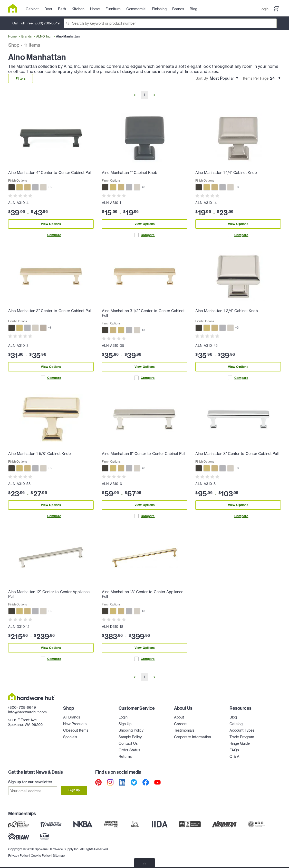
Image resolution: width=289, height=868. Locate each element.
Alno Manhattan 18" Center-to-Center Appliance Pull (143, 594)
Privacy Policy (18, 855)
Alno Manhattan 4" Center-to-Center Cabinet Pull (50, 173)
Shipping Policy (131, 730)
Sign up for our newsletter (30, 782)
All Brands (72, 717)
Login (264, 9)
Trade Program (242, 737)
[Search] (170, 23)
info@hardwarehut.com (27, 712)
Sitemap (59, 855)
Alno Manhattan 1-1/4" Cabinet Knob (226, 173)
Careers (181, 724)
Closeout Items (76, 730)
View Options (51, 224)
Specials (70, 737)
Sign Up (125, 724)
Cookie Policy (41, 855)
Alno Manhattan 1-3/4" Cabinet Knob (227, 311)
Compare (51, 235)
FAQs (234, 750)
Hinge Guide (240, 743)
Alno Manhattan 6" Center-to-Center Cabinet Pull (143, 454)
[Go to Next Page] (154, 95)
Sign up (74, 790)
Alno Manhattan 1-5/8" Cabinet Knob (40, 454)
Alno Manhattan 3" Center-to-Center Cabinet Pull (50, 311)
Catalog (236, 724)
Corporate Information (192, 737)
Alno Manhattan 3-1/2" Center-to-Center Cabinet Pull (143, 313)
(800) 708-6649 (47, 23)
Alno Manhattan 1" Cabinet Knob (130, 173)
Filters (21, 78)
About (179, 717)
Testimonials (184, 730)
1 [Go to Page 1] (144, 95)
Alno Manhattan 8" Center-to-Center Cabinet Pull (237, 454)
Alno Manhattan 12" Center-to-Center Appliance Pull (49, 594)
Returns (125, 757)
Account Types (242, 730)
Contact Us (128, 743)
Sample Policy (130, 737)
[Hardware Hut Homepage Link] (15, 8)
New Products (75, 724)
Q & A (234, 757)
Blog (233, 717)
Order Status (129, 750)
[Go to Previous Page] (135, 95)
